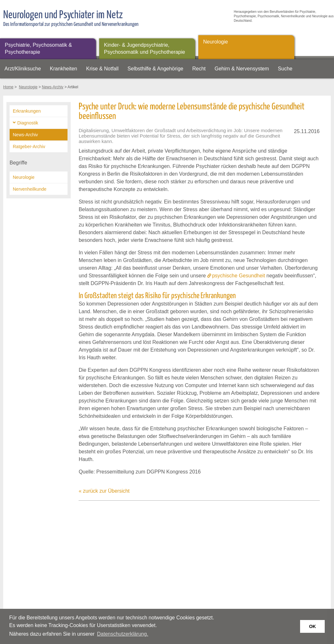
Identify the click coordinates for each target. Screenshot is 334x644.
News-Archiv (53, 87)
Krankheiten (64, 69)
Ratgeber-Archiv (29, 147)
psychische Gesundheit (239, 276)
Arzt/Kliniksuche (23, 69)
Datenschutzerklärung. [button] (123, 634)
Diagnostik (28, 123)
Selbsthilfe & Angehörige (155, 69)
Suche (285, 69)
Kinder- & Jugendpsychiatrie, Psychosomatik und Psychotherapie (144, 48)
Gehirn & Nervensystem (242, 69)
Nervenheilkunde (30, 189)
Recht (199, 69)
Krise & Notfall (102, 69)
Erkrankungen (27, 111)
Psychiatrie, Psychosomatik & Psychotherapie (38, 48)
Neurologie (215, 42)
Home (8, 87)
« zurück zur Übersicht (104, 491)
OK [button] (313, 626)
